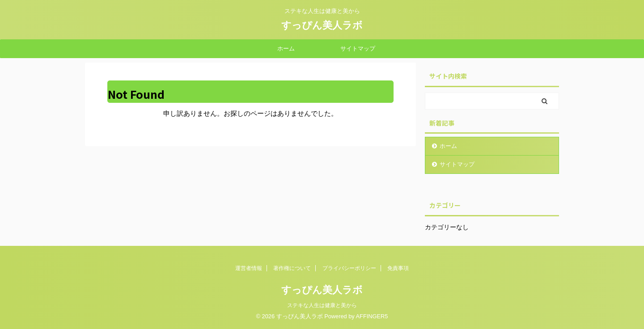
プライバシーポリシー (349, 268)
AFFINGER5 (372, 316)
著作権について (292, 268)
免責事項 (398, 268)
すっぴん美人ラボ (322, 25)
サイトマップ (358, 49)
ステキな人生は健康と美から (322, 305)
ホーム (286, 49)
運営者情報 (249, 268)
